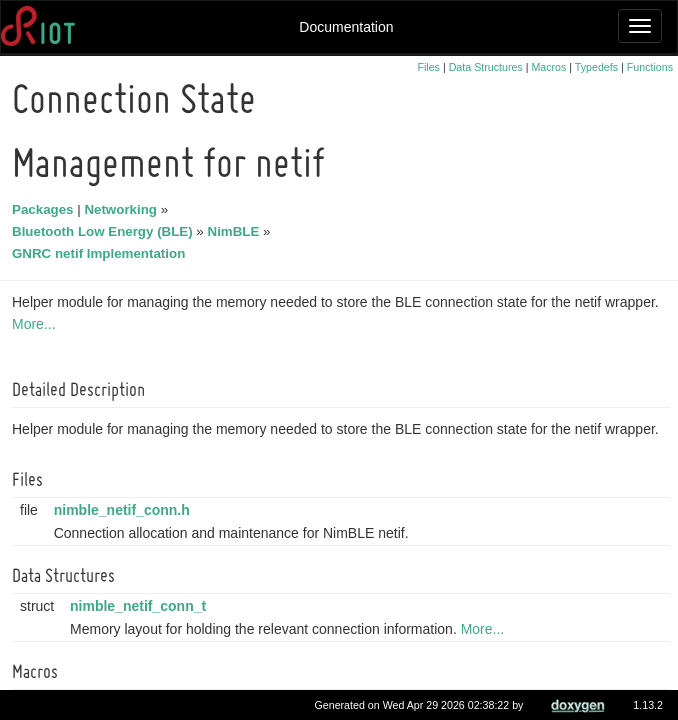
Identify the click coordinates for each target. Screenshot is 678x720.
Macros (548, 67)
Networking (123, 209)
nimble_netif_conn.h (125, 510)
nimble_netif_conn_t (141, 606)
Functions (650, 67)
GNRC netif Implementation (101, 253)
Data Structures (486, 67)
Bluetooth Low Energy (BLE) (105, 231)
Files (428, 67)
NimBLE (237, 231)
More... (37, 324)
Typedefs (596, 67)
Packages (46, 209)
